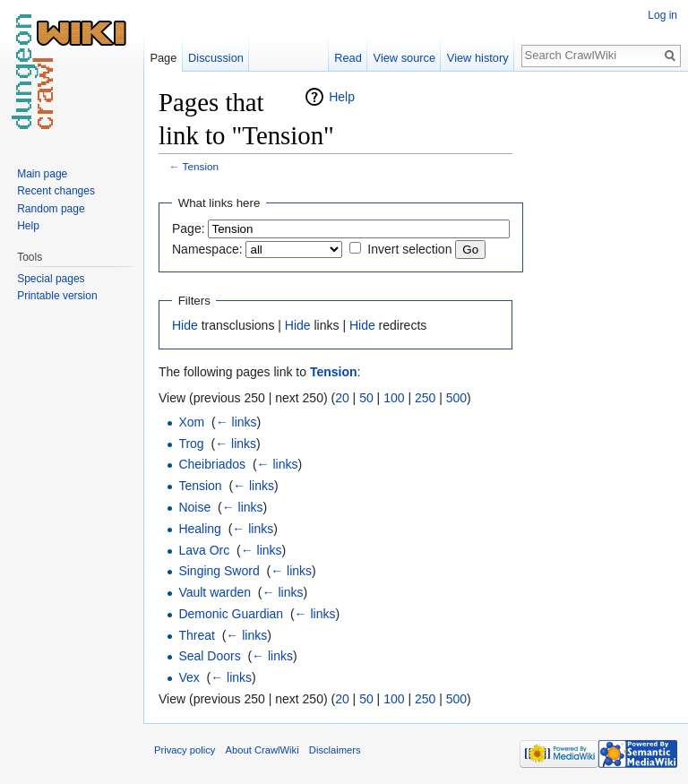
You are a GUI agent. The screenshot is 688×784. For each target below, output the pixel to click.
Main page (42, 174)
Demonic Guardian (231, 614)
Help (342, 97)
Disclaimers (335, 750)
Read (348, 58)
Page (163, 58)
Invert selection (409, 249)
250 (425, 398)
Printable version (57, 296)
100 (394, 398)
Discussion (216, 58)
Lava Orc (204, 550)
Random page (51, 209)
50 (366, 398)
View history (478, 58)
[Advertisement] (602, 355)
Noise (194, 507)
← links (236, 422)
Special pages (51, 279)
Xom (191, 422)
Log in (662, 15)
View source (404, 58)
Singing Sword (219, 571)
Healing (199, 529)
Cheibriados (212, 464)
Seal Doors (209, 656)
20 (342, 398)
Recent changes (56, 191)
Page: (189, 228)
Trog (191, 444)
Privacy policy (185, 750)
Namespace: (207, 249)
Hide (185, 325)
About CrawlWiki (262, 750)
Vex (189, 677)
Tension (201, 166)
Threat (196, 635)
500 (456, 398)
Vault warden (215, 592)
